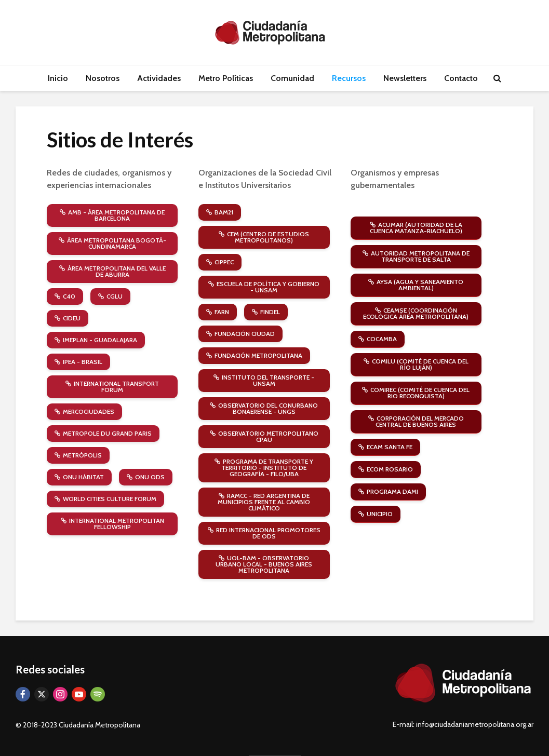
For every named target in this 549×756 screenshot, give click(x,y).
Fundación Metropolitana (254, 355)
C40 (65, 296)
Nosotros (103, 78)
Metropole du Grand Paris (103, 433)
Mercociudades (84, 411)
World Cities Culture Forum (105, 499)
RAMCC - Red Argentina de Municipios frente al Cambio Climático (264, 502)
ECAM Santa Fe (385, 447)
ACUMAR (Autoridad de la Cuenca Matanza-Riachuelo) (416, 228)
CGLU (110, 296)
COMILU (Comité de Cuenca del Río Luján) (416, 364)
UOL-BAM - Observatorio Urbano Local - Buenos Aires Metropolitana (264, 564)
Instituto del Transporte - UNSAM (264, 380)
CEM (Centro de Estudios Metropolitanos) (264, 237)
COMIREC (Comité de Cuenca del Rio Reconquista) (416, 393)
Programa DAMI (388, 491)
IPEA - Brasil (78, 362)
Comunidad (292, 78)
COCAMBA (378, 339)
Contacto (461, 78)
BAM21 (220, 212)
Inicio (58, 78)
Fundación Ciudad (240, 334)
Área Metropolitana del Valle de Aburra (112, 271)
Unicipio (376, 514)
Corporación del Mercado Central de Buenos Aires (416, 421)
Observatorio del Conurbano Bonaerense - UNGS (264, 408)
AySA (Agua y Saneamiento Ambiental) (416, 285)
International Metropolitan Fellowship (112, 524)
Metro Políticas (226, 78)
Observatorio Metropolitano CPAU (264, 436)
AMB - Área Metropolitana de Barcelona (112, 215)
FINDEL (266, 312)
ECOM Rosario (386, 469)
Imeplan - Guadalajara (96, 340)
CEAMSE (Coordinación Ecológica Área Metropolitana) (416, 313)
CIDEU (68, 318)
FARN (218, 312)
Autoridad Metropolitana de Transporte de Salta (416, 256)
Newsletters (405, 78)
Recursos (349, 78)
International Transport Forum (112, 387)
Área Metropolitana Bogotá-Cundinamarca (112, 243)
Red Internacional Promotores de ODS (264, 533)
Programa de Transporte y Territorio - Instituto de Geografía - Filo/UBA (264, 468)
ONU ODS (146, 477)
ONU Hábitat (79, 477)
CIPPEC (220, 262)
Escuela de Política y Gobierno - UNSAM (264, 287)
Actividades (159, 78)
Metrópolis (78, 455)
